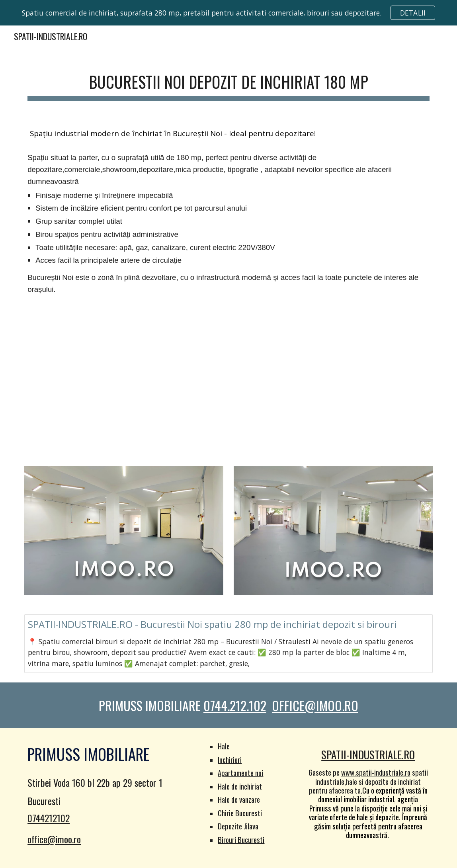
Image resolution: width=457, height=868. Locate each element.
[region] (228, 13)
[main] (228, 81)
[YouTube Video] (228, 382)
